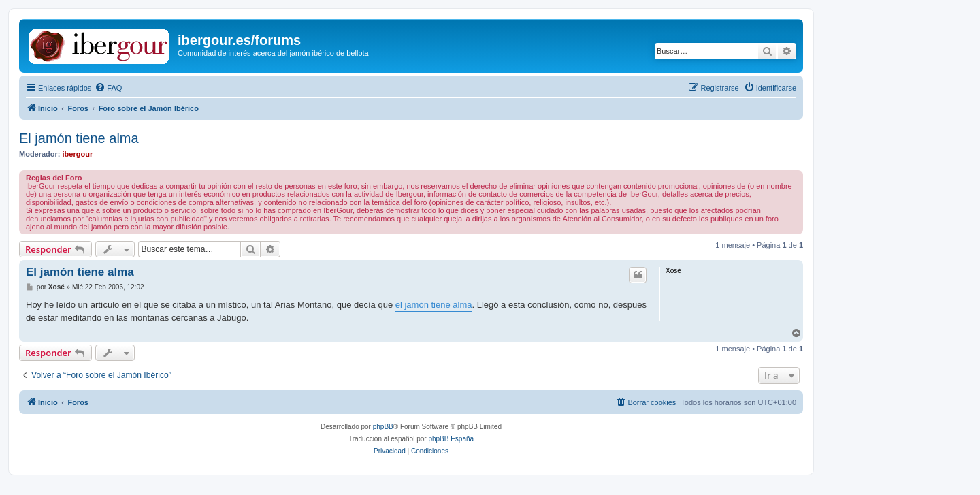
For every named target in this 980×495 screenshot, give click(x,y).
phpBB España (451, 439)
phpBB (383, 427)
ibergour (78, 154)
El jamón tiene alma (79, 138)
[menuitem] (108, 88)
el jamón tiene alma (434, 305)
